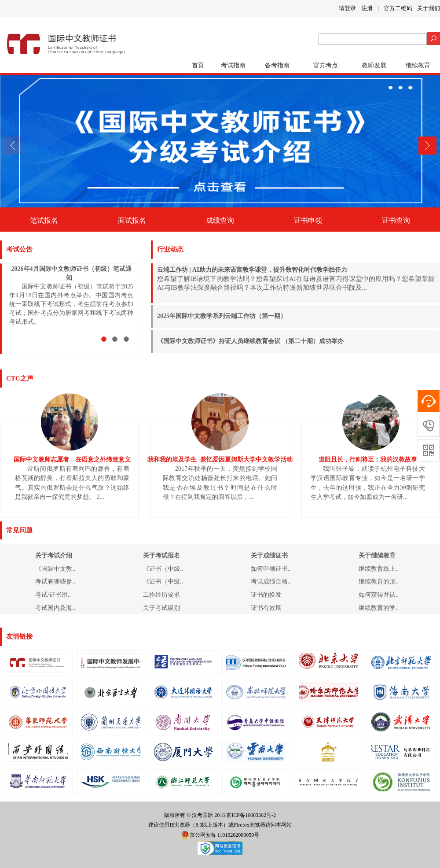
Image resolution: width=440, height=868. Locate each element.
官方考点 (326, 65)
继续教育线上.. (379, 569)
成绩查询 (220, 220)
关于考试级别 (161, 608)
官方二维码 (398, 8)
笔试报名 (44, 220)
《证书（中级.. (163, 569)
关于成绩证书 (269, 556)
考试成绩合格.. (271, 582)
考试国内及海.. (55, 608)
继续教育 (418, 65)
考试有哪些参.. (55, 582)
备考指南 (277, 65)
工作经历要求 (161, 595)
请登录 (347, 8)
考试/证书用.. (53, 595)
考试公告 (19, 249)
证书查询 (396, 220)
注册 (367, 8)
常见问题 (19, 530)
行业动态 (170, 249)
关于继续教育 (377, 556)
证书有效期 (266, 608)
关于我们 (429, 8)
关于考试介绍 (54, 556)
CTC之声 (20, 378)
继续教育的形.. (379, 582)
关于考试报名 (161, 556)
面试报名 (132, 220)
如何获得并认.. (379, 595)
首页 (198, 65)
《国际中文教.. (55, 569)
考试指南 (233, 65)
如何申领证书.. (271, 569)
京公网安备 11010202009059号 (220, 835)
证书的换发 (266, 595)
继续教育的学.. (379, 608)
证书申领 (308, 220)
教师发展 (374, 65)
